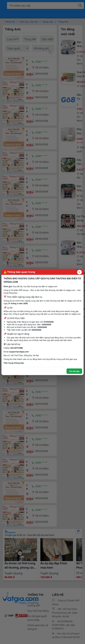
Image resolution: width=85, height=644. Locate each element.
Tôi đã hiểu (74, 371)
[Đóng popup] (79, 272)
